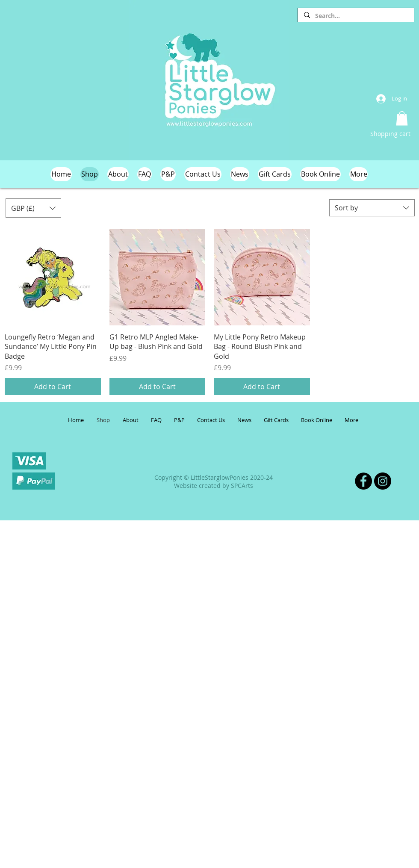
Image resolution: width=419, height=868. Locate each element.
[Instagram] (383, 481)
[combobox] (372, 208)
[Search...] (356, 16)
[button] (402, 118)
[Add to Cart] (53, 387)
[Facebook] (363, 481)
